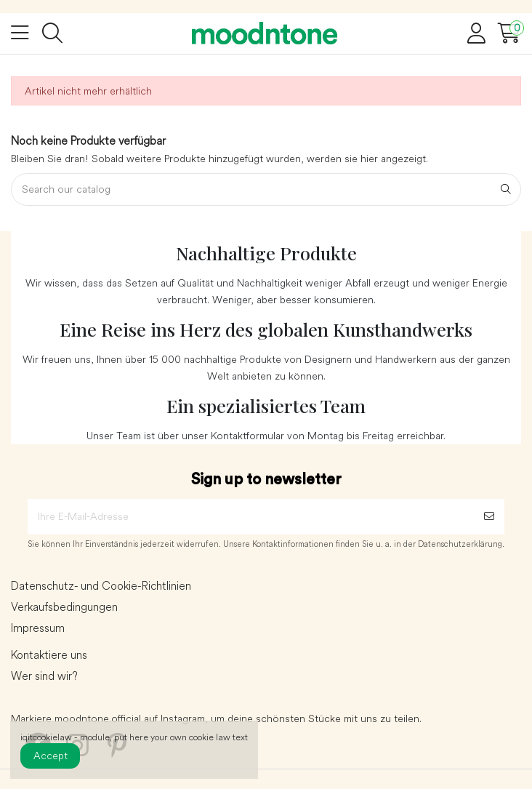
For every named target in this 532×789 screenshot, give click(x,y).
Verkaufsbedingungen (64, 607)
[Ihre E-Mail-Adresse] (251, 517)
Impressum (38, 628)
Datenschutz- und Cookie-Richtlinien (101, 586)
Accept (51, 756)
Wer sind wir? (44, 676)
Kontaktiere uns (49, 655)
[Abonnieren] (489, 517)
